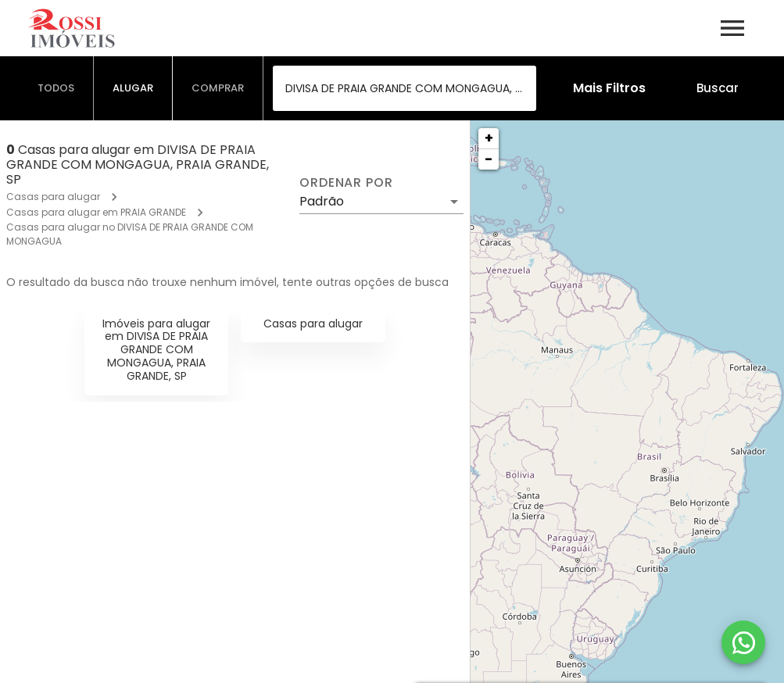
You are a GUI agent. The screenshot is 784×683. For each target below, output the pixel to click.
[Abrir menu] (732, 28)
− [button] (489, 159)
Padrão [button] (322, 201)
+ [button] (489, 138)
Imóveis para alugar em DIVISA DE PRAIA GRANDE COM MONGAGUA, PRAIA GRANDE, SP (156, 350)
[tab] (56, 88)
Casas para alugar (53, 197)
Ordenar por (346, 183)
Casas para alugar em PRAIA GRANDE (96, 212)
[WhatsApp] (743, 642)
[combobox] (405, 88)
